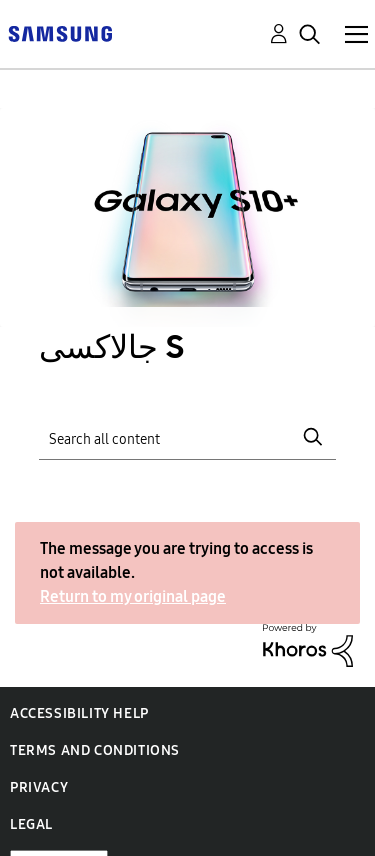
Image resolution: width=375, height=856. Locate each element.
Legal (31, 824)
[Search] (188, 436)
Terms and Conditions (95, 750)
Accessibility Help (79, 713)
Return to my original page (133, 596)
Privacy (39, 787)
